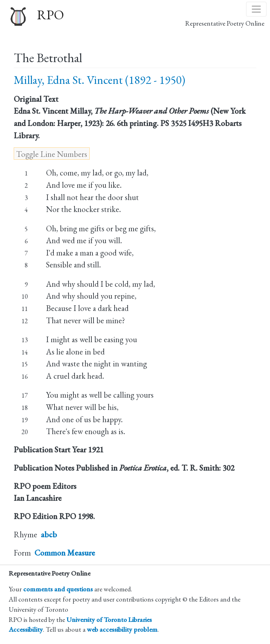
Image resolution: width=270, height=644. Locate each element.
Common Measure (65, 553)
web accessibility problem (122, 629)
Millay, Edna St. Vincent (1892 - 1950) (99, 80)
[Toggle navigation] (256, 9)
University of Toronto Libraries (109, 620)
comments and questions (58, 589)
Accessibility (26, 629)
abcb (49, 535)
